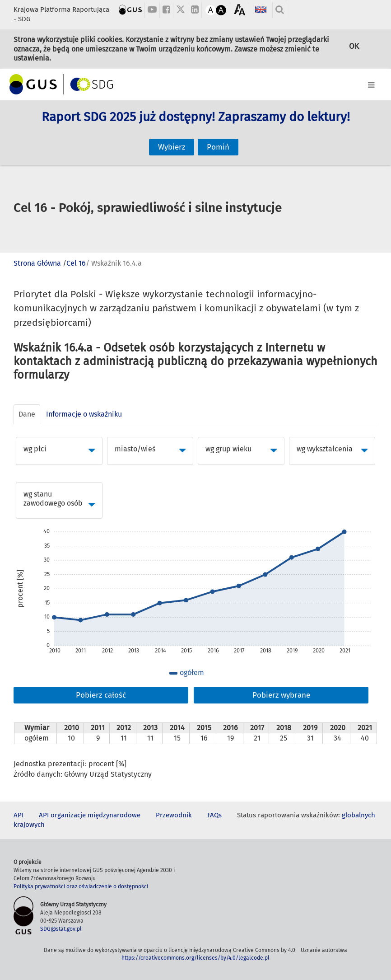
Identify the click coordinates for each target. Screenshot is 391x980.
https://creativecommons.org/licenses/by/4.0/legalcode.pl (195, 958)
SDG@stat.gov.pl (61, 929)
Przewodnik (174, 815)
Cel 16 (76, 263)
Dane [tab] (27, 414)
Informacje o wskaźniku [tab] (84, 414)
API (19, 815)
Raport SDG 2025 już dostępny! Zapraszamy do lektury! (196, 127)
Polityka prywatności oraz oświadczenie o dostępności (81, 886)
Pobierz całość (101, 695)
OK (354, 48)
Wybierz (172, 138)
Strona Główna (37, 263)
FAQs (214, 815)
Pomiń (218, 138)
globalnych (358, 815)
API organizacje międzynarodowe (90, 815)
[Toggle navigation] (195, 83)
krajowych (29, 825)
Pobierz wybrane (281, 695)
